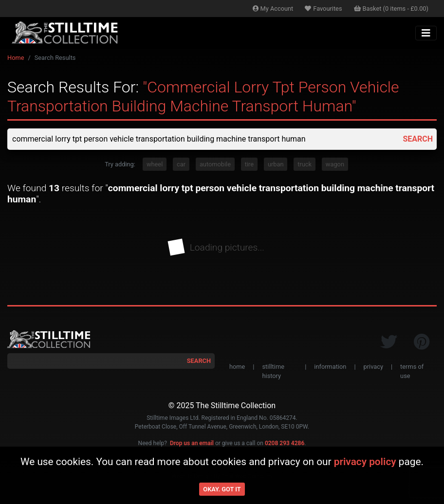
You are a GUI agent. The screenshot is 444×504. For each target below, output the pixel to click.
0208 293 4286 (285, 443)
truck (305, 164)
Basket (391, 9)
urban (276, 164)
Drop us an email (192, 443)
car (181, 164)
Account (273, 9)
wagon (335, 164)
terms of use (412, 371)
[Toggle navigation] (426, 33)
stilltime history (273, 371)
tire (249, 164)
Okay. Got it (222, 489)
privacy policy (365, 462)
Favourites (323, 9)
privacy (373, 367)
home (237, 367)
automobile (215, 164)
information (330, 367)
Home (16, 58)
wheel (155, 164)
